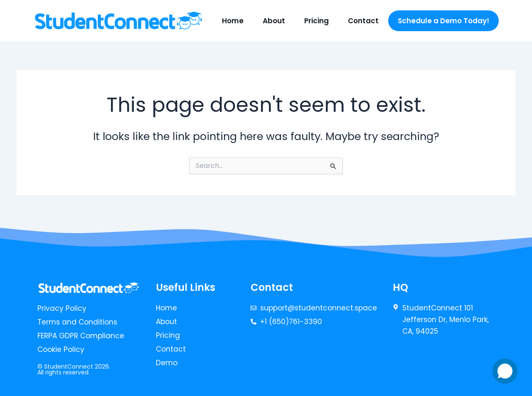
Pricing (316, 21)
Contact (363, 21)
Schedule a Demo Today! (443, 21)
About (274, 21)
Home (233, 21)
